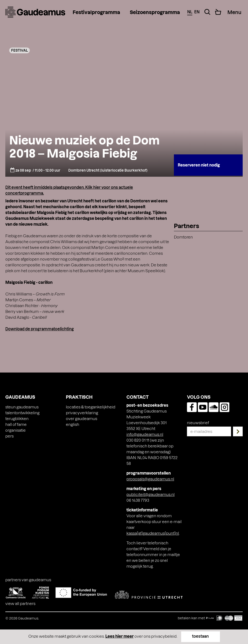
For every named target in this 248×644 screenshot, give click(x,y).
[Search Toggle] (207, 12)
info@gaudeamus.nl (145, 434)
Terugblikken (17, 418)
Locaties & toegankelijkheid (91, 407)
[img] (35, 12)
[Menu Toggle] (234, 12)
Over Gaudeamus (81, 418)
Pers (9, 436)
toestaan (200, 636)
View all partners (20, 603)
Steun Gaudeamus (22, 407)
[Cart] (218, 12)
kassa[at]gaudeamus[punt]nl (153, 533)
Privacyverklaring (82, 413)
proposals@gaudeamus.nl (150, 479)
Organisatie (15, 430)
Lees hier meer (120, 636)
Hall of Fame (16, 424)
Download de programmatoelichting (40, 329)
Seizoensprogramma (155, 12)
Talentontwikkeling (22, 413)
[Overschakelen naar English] (73, 424)
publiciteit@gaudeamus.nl (151, 494)
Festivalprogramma (96, 12)
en (197, 12)
